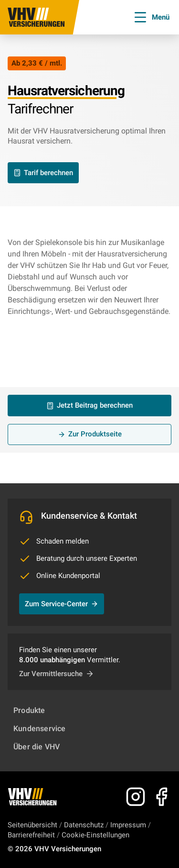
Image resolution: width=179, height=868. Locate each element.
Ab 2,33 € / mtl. (37, 63)
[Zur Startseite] (36, 17)
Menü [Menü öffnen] (151, 17)
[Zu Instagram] (136, 797)
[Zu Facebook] (161, 797)
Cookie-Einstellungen (95, 835)
